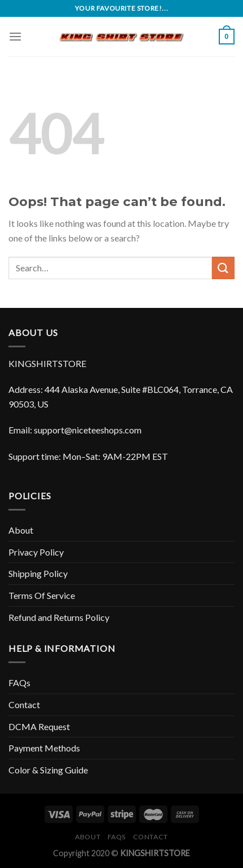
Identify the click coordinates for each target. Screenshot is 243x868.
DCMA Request (39, 726)
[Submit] (223, 268)
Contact (24, 704)
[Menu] (15, 36)
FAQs (19, 683)
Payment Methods (44, 748)
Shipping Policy (38, 573)
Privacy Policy (36, 552)
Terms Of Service (42, 595)
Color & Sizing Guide (48, 770)
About (21, 530)
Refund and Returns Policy (59, 617)
